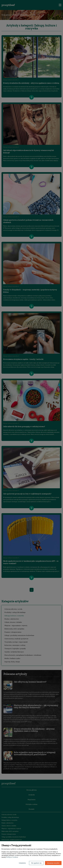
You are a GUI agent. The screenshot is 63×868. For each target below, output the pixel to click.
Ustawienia (22, 863)
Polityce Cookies (12, 857)
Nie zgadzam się (36, 863)
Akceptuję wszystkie (53, 863)
